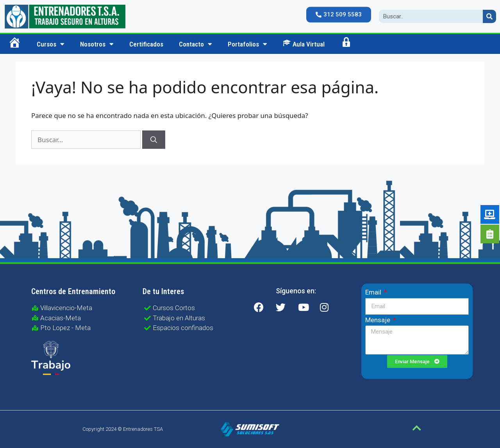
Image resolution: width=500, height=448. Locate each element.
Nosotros (97, 44)
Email (374, 292)
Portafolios (247, 44)
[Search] (489, 16)
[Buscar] (154, 140)
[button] (339, 15)
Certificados (146, 44)
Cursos (51, 44)
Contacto (196, 44)
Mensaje (379, 320)
